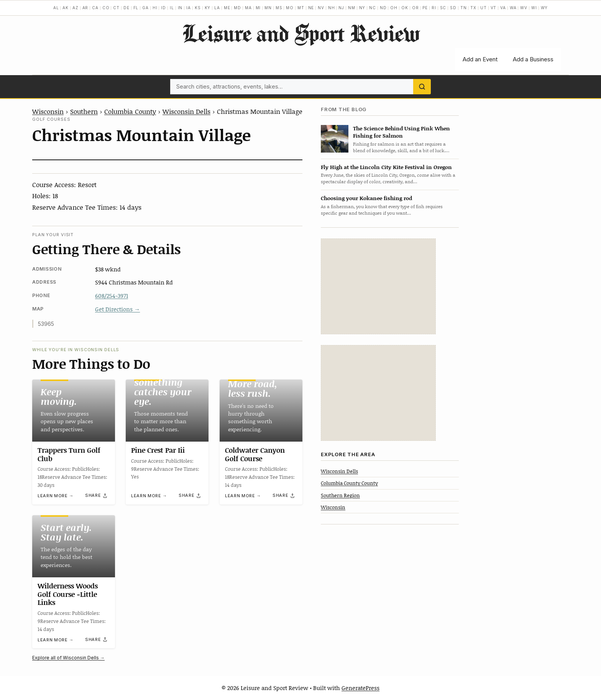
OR (415, 8)
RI (434, 8)
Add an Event (480, 59)
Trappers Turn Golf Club (69, 454)
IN (180, 8)
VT (494, 8)
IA (189, 8)
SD (453, 8)
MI (258, 8)
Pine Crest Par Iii (158, 450)
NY (362, 8)
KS (198, 8)
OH (394, 8)
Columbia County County (349, 483)
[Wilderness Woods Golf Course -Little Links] (74, 546)
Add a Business (533, 59)
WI (534, 8)
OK (405, 8)
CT (116, 8)
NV (321, 8)
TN (464, 8)
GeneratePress (360, 688)
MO (290, 8)
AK (66, 8)
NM (352, 8)
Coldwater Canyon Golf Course (255, 454)
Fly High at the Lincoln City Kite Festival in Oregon (386, 167)
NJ (341, 8)
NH (332, 8)
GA (145, 8)
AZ (76, 8)
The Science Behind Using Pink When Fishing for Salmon (401, 132)
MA (248, 8)
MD (237, 8)
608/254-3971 (112, 296)
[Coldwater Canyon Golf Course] (261, 411)
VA (503, 8)
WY (544, 8)
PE (425, 8)
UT (484, 8)
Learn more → (56, 496)
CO (106, 8)
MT (301, 8)
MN (268, 8)
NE (311, 8)
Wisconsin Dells (186, 111)
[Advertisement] (378, 286)
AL (56, 8)
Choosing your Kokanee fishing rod (366, 198)
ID (163, 8)
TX (473, 8)
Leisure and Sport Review (301, 33)
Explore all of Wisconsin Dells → (68, 658)
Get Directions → (117, 309)
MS (279, 8)
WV (524, 8)
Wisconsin (48, 111)
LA (217, 8)
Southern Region (340, 495)
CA (95, 8)
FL (136, 8)
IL (172, 8)
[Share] (97, 496)
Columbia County (130, 111)
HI (155, 8)
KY (208, 8)
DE (126, 8)
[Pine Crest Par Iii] (167, 411)
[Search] (422, 87)
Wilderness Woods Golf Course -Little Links (68, 594)
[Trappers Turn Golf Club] (74, 411)
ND (383, 8)
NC (373, 8)
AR (85, 8)
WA (513, 8)
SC (443, 8)
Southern (84, 111)
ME (227, 8)
